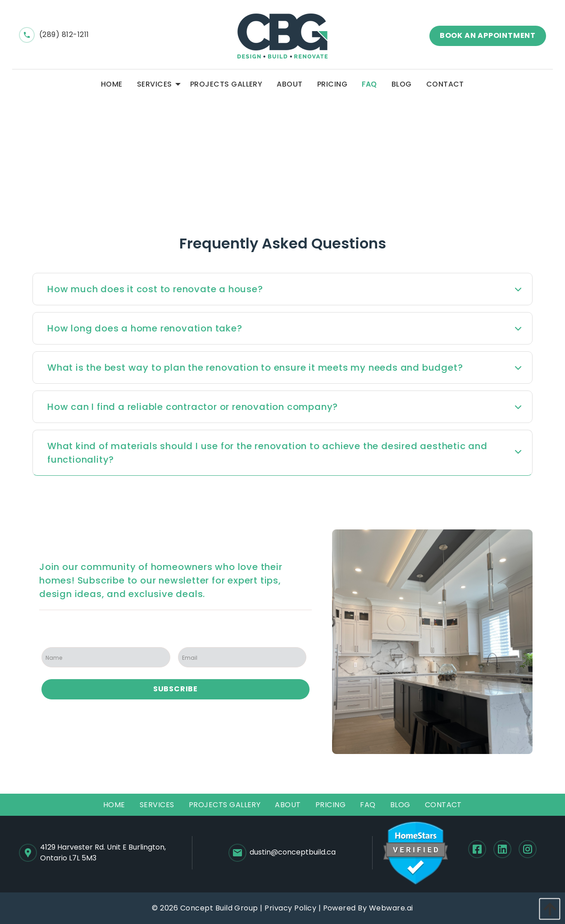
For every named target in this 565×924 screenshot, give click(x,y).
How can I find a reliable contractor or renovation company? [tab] (193, 407)
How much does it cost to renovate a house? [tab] (155, 289)
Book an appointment (488, 35)
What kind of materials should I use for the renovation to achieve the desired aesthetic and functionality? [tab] (267, 453)
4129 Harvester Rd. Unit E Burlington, (103, 853)
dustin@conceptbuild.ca (282, 853)
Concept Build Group (219, 908)
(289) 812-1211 (54, 34)
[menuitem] (112, 84)
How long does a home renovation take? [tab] (145, 328)
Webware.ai (391, 908)
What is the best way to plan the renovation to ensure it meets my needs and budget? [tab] (255, 368)
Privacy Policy (290, 908)
